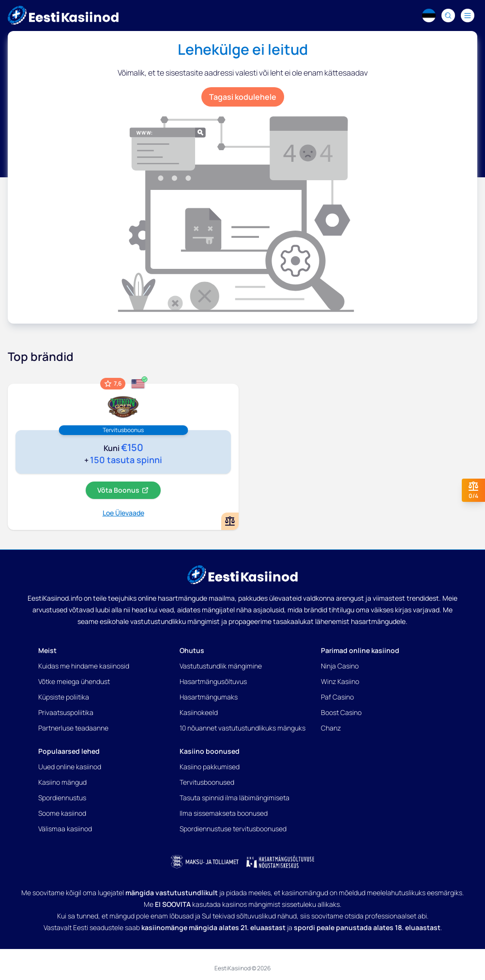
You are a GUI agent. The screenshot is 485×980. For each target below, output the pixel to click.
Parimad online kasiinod (360, 650)
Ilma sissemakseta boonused (224, 813)
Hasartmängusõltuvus (213, 681)
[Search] (448, 16)
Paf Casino (337, 697)
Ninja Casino (340, 666)
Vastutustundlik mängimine (221, 666)
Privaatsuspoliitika (66, 712)
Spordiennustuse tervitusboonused (233, 829)
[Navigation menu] (468, 16)
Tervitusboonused (207, 782)
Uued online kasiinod (70, 767)
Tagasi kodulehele (243, 97)
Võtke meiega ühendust (74, 681)
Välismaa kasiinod (65, 829)
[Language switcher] (429, 16)
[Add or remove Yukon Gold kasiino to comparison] (230, 521)
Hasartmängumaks (209, 697)
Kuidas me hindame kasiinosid (84, 666)
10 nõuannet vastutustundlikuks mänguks (242, 728)
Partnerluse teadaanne (73, 728)
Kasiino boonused (210, 751)
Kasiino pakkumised (210, 767)
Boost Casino (341, 712)
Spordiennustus (62, 798)
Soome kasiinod (62, 813)
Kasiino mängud (62, 782)
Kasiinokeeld (199, 712)
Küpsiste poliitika (64, 697)
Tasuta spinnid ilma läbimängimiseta (235, 798)
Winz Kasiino (340, 681)
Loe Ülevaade (123, 513)
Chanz (331, 728)
